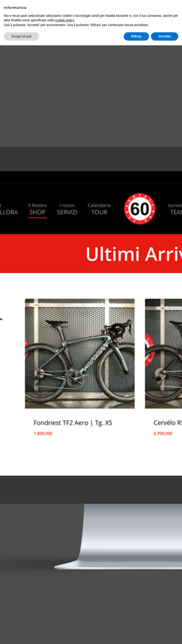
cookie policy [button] (65, 20)
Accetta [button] (165, 36)
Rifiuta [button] (136, 36)
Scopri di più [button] (21, 36)
